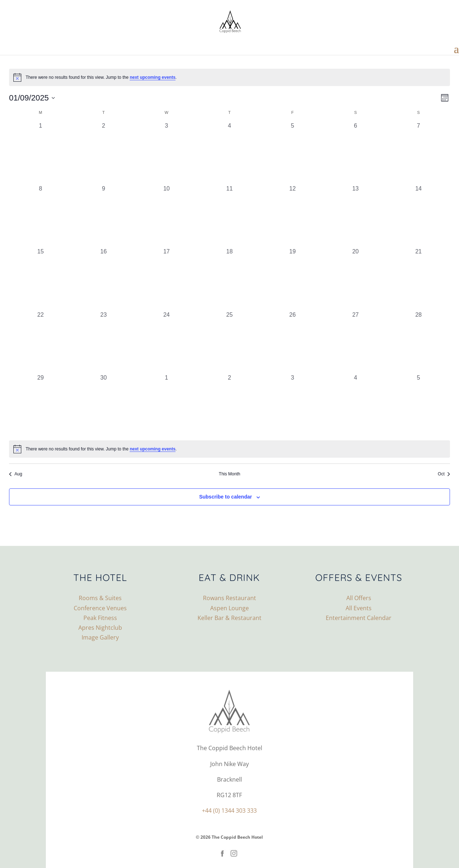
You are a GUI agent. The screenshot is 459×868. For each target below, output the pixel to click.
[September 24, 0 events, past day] (166, 342)
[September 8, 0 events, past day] (40, 216)
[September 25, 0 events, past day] (229, 342)
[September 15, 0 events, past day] (40, 279)
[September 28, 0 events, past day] (419, 342)
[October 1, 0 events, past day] (166, 405)
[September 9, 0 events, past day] (103, 216)
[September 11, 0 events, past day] (229, 216)
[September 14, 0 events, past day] (419, 216)
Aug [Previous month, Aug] (16, 474)
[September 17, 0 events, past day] (166, 279)
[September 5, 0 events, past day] (293, 153)
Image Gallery (100, 637)
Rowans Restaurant (229, 598)
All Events (359, 608)
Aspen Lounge (229, 608)
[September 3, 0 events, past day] (166, 153)
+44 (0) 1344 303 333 (229, 811)
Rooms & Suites (100, 598)
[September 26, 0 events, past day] (293, 342)
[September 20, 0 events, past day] (355, 279)
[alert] (229, 77)
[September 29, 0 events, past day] (40, 405)
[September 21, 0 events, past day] (419, 279)
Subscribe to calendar (225, 497)
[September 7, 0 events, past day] (419, 153)
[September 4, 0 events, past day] (229, 153)
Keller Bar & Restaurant (229, 618)
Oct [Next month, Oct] (444, 474)
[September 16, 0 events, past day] (103, 279)
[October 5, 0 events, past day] (419, 405)
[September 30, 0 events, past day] (103, 405)
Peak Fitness (100, 618)
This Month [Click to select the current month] (229, 474)
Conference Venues (100, 608)
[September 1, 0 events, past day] (40, 153)
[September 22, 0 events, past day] (40, 342)
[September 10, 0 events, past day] (166, 216)
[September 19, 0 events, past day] (293, 279)
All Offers (359, 598)
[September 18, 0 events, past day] (229, 279)
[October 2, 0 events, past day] (229, 405)
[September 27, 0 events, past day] (355, 342)
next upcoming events (153, 77)
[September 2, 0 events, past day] (103, 153)
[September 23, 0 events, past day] (103, 342)
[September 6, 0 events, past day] (355, 153)
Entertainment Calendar (359, 618)
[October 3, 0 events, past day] (293, 405)
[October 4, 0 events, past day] (355, 405)
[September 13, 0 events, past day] (355, 216)
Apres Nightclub (100, 628)
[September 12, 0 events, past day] (293, 216)
